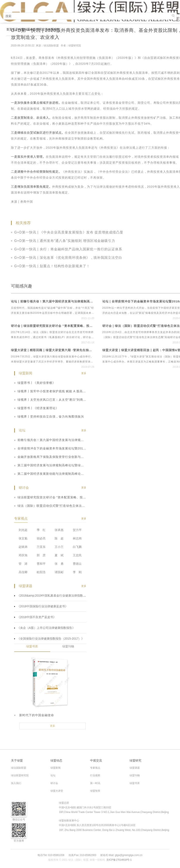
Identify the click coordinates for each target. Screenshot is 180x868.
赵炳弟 (23, 547)
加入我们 (16, 783)
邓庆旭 (23, 555)
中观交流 (42, 29)
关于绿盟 (18, 29)
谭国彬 (59, 572)
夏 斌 (59, 555)
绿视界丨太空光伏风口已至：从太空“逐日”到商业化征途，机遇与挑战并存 (50, 400)
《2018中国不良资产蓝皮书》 (35, 617)
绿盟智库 (95, 791)
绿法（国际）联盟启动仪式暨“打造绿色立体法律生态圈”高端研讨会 (50, 506)
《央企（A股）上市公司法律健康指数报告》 (45, 628)
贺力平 (77, 530)
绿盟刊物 (68, 646)
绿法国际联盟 (19, 768)
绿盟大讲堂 (57, 791)
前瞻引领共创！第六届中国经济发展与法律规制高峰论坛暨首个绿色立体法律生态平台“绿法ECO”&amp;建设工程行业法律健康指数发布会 (50, 440)
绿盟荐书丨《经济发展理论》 (36, 408)
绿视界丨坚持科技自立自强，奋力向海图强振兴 (49, 416)
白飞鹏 (77, 547)
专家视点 (95, 768)
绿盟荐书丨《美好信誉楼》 (35, 383)
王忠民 (77, 555)
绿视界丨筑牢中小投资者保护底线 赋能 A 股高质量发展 (50, 391)
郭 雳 (41, 555)
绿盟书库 (32, 646)
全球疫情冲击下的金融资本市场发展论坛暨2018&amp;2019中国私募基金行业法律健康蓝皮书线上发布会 (50, 448)
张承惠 (59, 530)
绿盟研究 (54, 29)
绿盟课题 (135, 768)
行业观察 (95, 775)
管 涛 (23, 564)
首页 (9, 29)
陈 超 (59, 538)
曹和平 (41, 564)
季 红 (41, 530)
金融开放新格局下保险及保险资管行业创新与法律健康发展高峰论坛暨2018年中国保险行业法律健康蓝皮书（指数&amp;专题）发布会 (50, 457)
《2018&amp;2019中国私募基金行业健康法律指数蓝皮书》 (55, 596)
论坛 (53, 775)
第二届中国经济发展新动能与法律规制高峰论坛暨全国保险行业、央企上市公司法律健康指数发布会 (50, 474)
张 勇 (59, 564)
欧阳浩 (41, 572)
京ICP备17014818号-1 (119, 860)
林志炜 (77, 538)
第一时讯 (95, 783)
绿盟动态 (30, 29)
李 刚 (77, 572)
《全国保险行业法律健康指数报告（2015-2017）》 (49, 639)
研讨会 (54, 783)
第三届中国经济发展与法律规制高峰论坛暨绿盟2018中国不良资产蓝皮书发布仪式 (50, 465)
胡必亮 (41, 538)
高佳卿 (23, 572)
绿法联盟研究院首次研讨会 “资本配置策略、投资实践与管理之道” (50, 497)
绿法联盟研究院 (20, 775)
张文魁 (23, 538)
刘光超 (23, 530)
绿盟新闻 (55, 768)
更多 (84, 373)
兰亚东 (41, 547)
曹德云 (77, 564)
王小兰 (59, 547)
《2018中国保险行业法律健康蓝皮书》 (41, 606)
